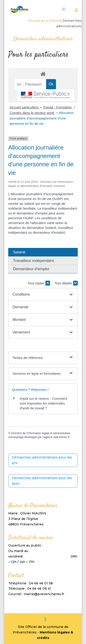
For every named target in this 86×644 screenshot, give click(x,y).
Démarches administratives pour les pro (42, 460)
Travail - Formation (58, 107)
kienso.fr (64, 437)
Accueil (34, 21)
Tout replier (39, 283)
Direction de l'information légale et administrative (41, 433)
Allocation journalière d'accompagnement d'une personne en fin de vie (42, 118)
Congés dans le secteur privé (32, 113)
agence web (51, 437)
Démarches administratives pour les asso (42, 481)
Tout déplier (66, 283)
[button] (43, 294)
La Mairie (51, 21)
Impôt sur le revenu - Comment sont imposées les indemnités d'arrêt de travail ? (43, 403)
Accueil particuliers (24, 107)
